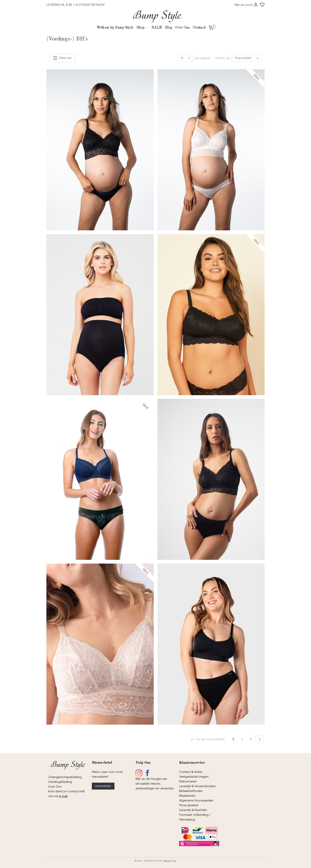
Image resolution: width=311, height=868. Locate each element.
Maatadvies (187, 796)
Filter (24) (62, 58)
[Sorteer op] (247, 58)
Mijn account (246, 5)
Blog (169, 28)
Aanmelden (103, 786)
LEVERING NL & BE (59, 5)
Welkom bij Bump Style (115, 28)
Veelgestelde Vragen (194, 777)
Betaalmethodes (191, 791)
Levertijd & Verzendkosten (197, 786)
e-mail (63, 796)
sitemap (167, 861)
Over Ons (182, 28)
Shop (142, 28)
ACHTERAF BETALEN (90, 5)
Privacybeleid (189, 805)
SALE (157, 28)
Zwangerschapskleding (65, 777)
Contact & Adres (191, 772)
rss (175, 861)
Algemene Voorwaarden (196, 800)
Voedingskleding (60, 782)
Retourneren (188, 781)
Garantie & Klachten (193, 810)
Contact (199, 28)
